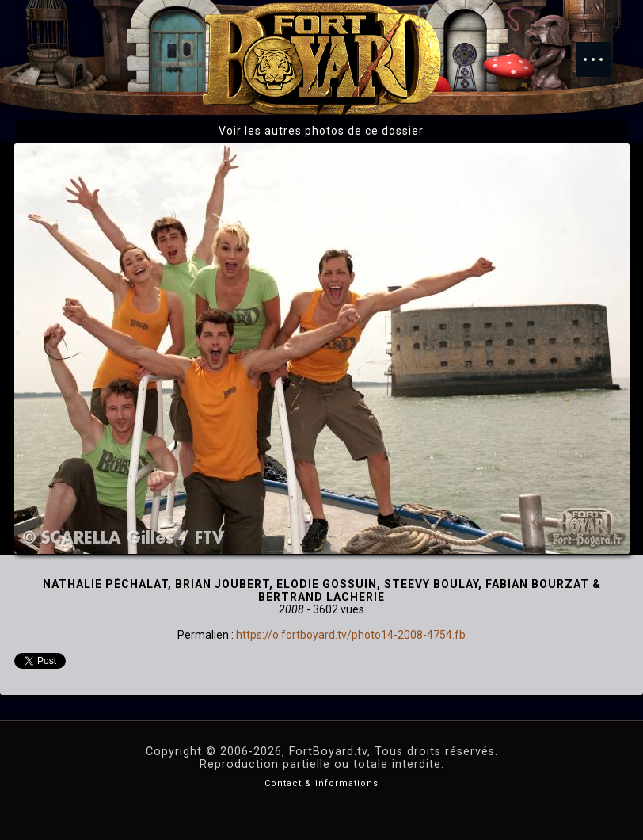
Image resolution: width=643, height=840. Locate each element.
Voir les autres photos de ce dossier (321, 131)
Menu (601, 52)
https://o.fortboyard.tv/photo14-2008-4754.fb (351, 635)
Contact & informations (321, 783)
